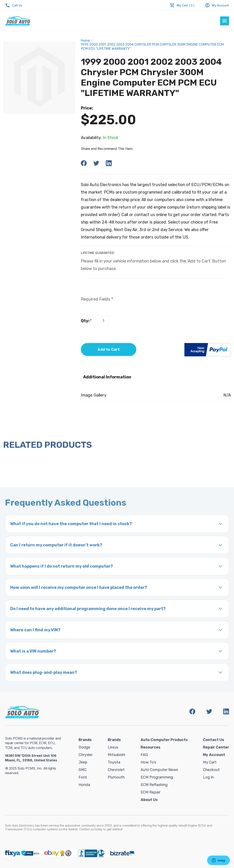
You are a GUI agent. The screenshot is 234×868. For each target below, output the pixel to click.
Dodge (84, 747)
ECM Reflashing (154, 785)
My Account (217, 5)
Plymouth (116, 777)
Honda (84, 785)
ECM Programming (157, 777)
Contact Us (214, 740)
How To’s (148, 762)
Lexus (113, 747)
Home (85, 40)
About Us (149, 800)
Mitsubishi (116, 755)
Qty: (86, 321)
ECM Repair (151, 792)
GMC (83, 770)
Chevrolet (116, 770)
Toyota (114, 762)
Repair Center (216, 747)
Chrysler (86, 755)
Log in (208, 777)
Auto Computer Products (164, 740)
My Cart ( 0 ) (186, 5)
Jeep (83, 762)
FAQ (144, 755)
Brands (85, 740)
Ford (83, 777)
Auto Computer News (159, 770)
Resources (151, 747)
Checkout (211, 770)
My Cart (210, 762)
